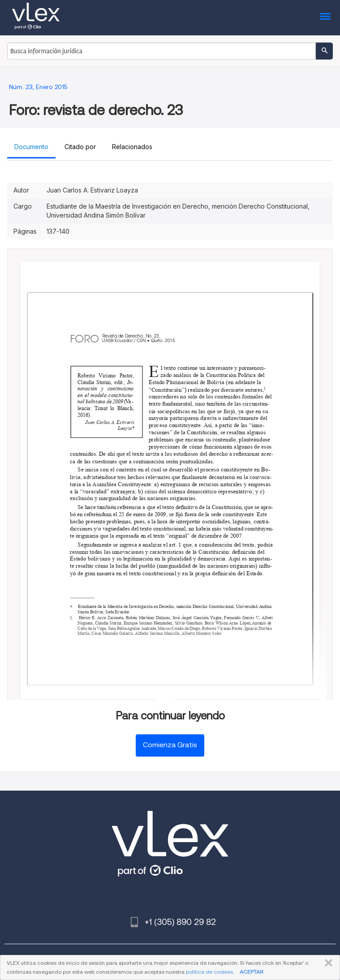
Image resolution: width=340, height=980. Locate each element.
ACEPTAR (251, 972)
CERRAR (327, 963)
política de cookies (209, 972)
